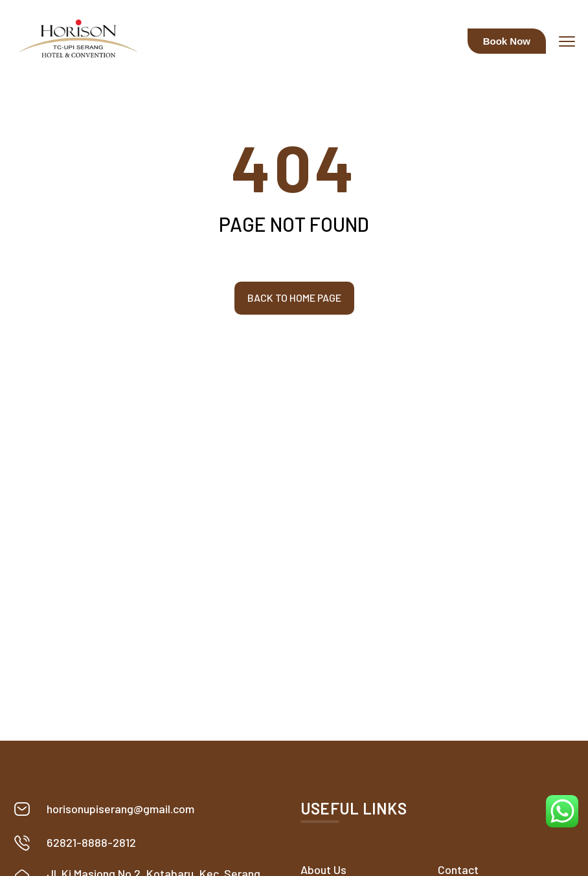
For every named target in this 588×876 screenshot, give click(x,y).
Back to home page (294, 298)
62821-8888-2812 (91, 842)
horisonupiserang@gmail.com (120, 809)
